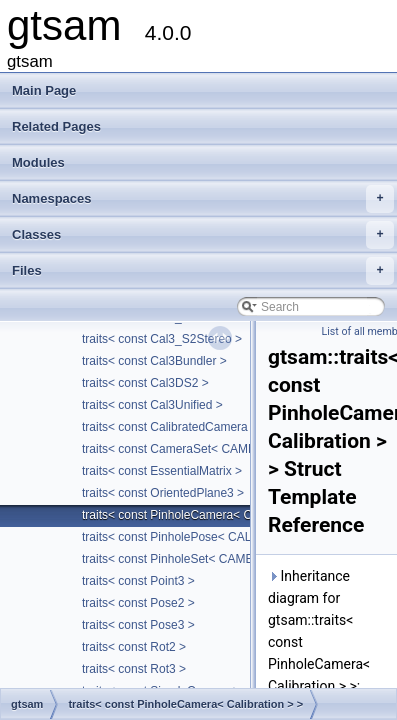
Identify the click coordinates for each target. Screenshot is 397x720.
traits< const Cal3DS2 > (145, 383)
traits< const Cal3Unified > (152, 405)
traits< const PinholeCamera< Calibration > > (201, 515)
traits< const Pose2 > (138, 603)
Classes (203, 235)
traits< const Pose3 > (138, 625)
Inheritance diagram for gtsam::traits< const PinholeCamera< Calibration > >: (319, 631)
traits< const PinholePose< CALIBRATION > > (205, 537)
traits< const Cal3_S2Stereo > (162, 339)
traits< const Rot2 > (134, 647)
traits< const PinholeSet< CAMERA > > (186, 559)
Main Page (44, 90)
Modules (38, 162)
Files (203, 271)
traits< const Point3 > (138, 581)
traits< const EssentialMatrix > (162, 471)
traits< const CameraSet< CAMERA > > (187, 449)
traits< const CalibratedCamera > (170, 427)
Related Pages (56, 126)
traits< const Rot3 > (134, 669)
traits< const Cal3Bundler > (154, 361)
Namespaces (203, 199)
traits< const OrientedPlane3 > (163, 493)
